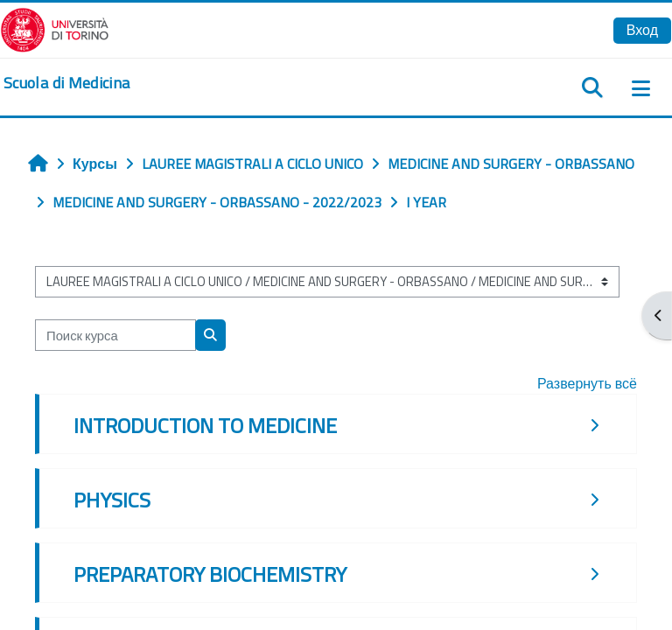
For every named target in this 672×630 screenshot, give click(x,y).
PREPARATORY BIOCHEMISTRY (210, 574)
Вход (642, 30)
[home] (66, 83)
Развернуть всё (587, 383)
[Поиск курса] (115, 335)
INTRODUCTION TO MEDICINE (205, 425)
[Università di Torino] (55, 28)
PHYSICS (112, 500)
